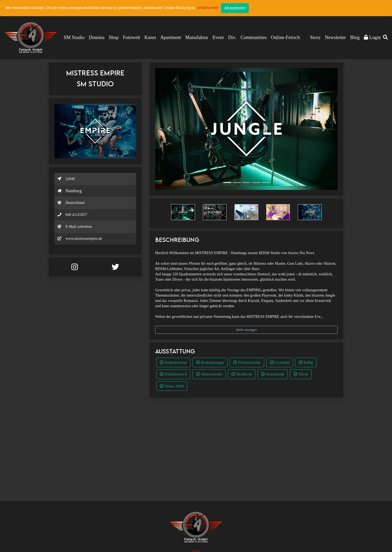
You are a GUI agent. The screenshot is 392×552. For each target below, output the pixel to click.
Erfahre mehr (208, 8)
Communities (254, 37)
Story (315, 37)
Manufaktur (197, 37)
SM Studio (74, 37)
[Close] (235, 8)
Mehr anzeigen (247, 330)
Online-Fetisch (286, 37)
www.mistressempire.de (84, 239)
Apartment (171, 37)
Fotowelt (131, 37)
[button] (385, 38)
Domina (97, 37)
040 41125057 (76, 215)
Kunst (150, 37)
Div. (232, 37)
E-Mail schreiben (79, 227)
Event (218, 37)
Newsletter (335, 37)
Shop (114, 37)
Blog (355, 37)
